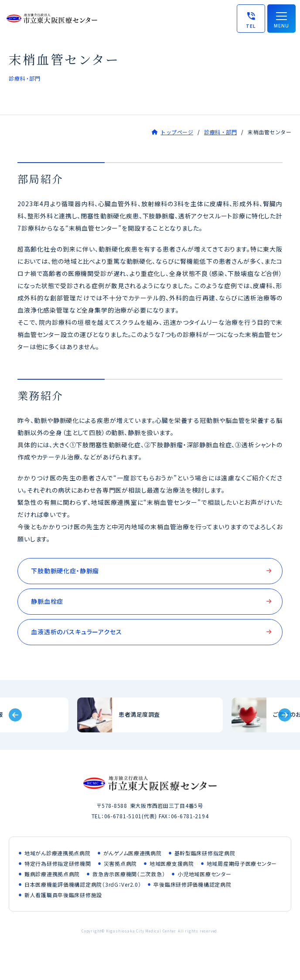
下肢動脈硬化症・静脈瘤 (65, 571)
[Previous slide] (15, 715)
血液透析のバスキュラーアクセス (77, 632)
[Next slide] (285, 715)
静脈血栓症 (47, 601)
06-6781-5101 (123, 816)
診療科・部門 (220, 132)
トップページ (177, 132)
